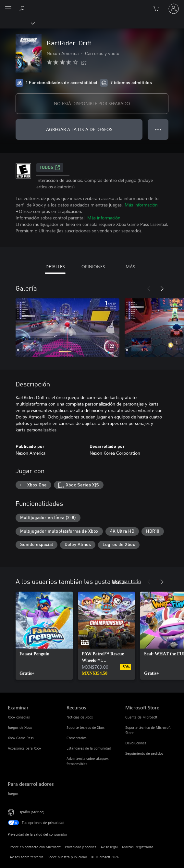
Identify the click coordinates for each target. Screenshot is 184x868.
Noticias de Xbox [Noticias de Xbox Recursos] (80, 717)
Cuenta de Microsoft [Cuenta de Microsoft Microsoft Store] (141, 717)
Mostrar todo (126, 581)
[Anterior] (149, 289)
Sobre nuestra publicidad (67, 857)
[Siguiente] (162, 289)
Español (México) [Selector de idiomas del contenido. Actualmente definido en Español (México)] (31, 812)
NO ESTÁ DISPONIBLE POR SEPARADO (92, 103)
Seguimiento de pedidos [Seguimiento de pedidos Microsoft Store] (144, 753)
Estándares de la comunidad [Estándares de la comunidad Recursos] (89, 748)
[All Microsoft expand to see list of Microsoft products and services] (8, 9)
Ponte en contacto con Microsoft (35, 847)
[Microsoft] (92, 5)
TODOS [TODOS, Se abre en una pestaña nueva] (50, 168)
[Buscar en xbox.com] (23, 8)
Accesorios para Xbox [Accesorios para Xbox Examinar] (25, 748)
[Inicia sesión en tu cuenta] (174, 9)
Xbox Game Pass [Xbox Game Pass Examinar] (21, 738)
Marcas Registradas (138, 847)
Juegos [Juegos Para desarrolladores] (13, 793)
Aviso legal (109, 847)
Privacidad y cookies (81, 847)
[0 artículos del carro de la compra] (158, 9)
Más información (141, 205)
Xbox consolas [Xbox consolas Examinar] (19, 717)
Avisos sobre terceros (27, 857)
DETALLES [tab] (55, 267)
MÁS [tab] (130, 267)
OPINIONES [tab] (93, 267)
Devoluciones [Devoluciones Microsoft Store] (136, 743)
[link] (44, 636)
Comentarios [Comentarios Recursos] (77, 738)
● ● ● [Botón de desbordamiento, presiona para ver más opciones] (158, 129)
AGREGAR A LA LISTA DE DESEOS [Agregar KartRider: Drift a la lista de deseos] (79, 129)
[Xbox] (17, 23)
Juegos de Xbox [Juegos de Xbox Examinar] (20, 727)
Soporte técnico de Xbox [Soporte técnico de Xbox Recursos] (86, 727)
